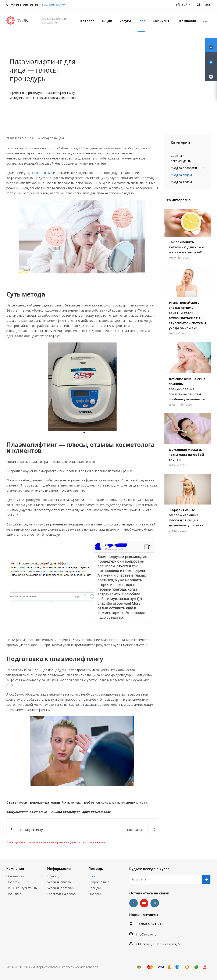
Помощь (54, 876)
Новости (13, 882)
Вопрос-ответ (99, 882)
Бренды (95, 888)
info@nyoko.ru (146, 934)
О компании (15, 876)
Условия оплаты (59, 882)
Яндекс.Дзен (155, 903)
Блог (92, 876)
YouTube (144, 903)
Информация (59, 869)
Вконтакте (134, 903)
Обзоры (95, 894)
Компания (15, 869)
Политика (14, 894)
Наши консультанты (22, 888)
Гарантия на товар (61, 894)
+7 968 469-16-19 (150, 924)
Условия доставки (61, 888)
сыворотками (42, 173)
